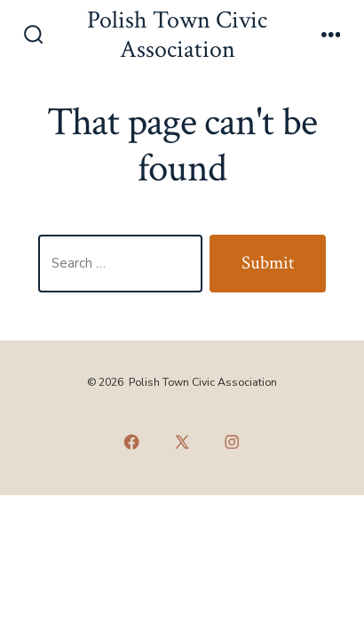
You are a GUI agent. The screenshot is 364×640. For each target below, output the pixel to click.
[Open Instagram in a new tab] (233, 442)
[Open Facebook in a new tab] (132, 442)
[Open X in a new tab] (182, 442)
